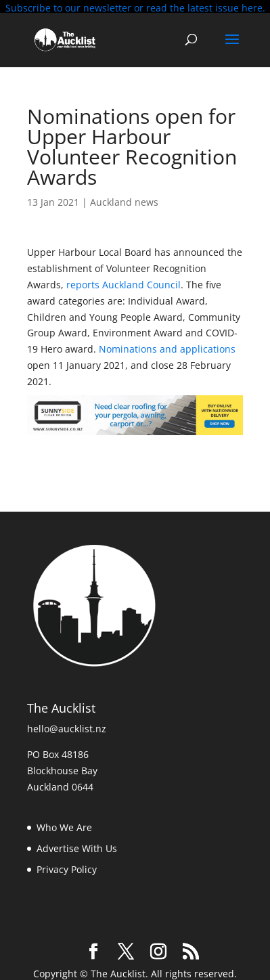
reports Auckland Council (122, 281)
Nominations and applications (167, 346)
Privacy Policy (67, 866)
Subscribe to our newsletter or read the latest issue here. (135, 8)
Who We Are (64, 825)
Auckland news (124, 199)
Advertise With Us (77, 845)
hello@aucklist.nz (67, 726)
